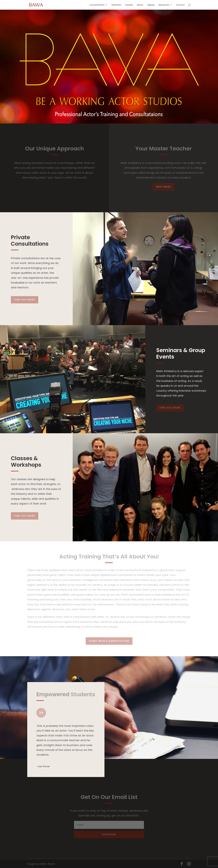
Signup (151, 5)
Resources (164, 5)
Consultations (97, 5)
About (140, 5)
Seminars (116, 5)
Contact (180, 5)
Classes (129, 5)
